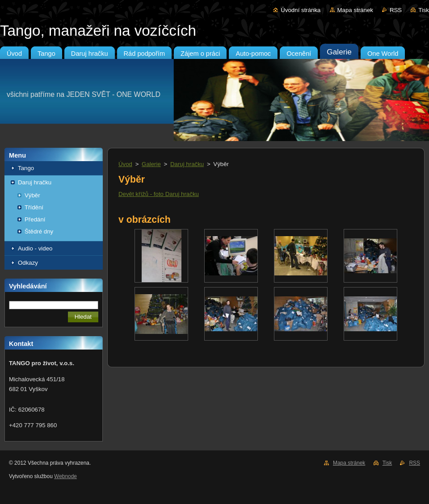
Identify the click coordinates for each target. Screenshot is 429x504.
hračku (189, 194)
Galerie (151, 164)
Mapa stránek (355, 10)
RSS (396, 10)
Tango (26, 168)
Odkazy (28, 263)
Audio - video (35, 248)
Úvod (125, 164)
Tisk (424, 10)
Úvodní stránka (301, 10)
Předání (35, 219)
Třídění (34, 207)
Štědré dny (39, 231)
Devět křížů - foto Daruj (149, 194)
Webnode (65, 476)
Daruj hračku (35, 182)
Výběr (32, 195)
